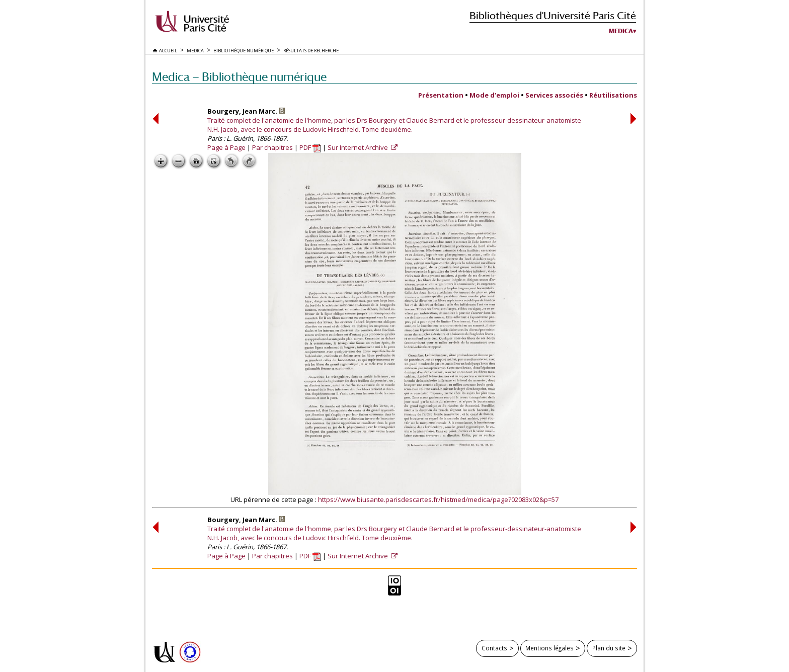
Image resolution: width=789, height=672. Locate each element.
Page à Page (226, 147)
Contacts (494, 648)
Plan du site (609, 648)
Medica (621, 31)
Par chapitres (272, 147)
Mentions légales (549, 648)
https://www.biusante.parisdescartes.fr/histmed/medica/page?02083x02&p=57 (438, 499)
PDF (310, 147)
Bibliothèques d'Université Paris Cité (553, 15)
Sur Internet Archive (359, 147)
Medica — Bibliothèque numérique (239, 77)
